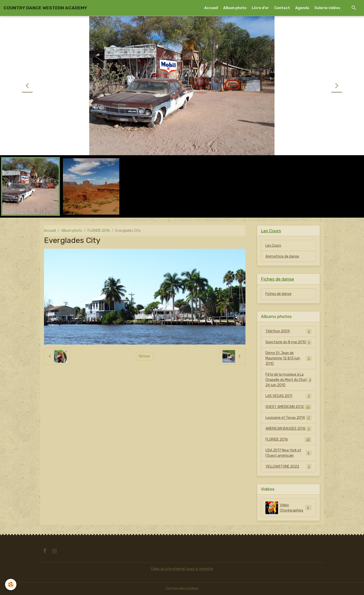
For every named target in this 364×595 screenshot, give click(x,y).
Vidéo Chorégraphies (288, 508)
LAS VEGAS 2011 (288, 396)
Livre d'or (260, 8)
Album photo (235, 8)
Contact (282, 8)
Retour (144, 356)
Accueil (211, 8)
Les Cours (273, 246)
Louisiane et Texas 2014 (288, 418)
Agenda (302, 8)
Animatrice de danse (282, 256)
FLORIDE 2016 (99, 231)
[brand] (45, 8)
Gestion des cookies (182, 589)
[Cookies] (11, 585)
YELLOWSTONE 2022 (288, 467)
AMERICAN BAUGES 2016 (288, 429)
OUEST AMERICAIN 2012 (288, 407)
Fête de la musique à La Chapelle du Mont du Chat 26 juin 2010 (288, 380)
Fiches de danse (278, 294)
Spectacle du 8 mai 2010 (288, 342)
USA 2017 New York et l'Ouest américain (288, 453)
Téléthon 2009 (288, 331)
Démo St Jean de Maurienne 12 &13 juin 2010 (289, 358)
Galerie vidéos (327, 8)
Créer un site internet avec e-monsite (182, 569)
